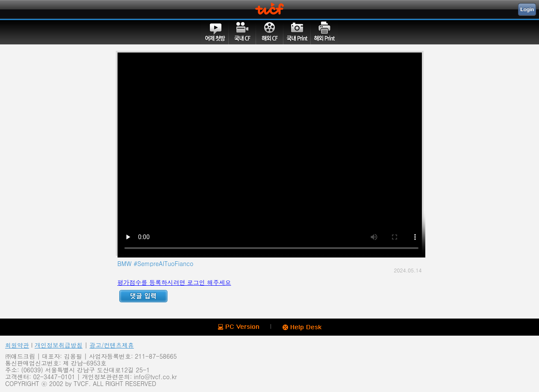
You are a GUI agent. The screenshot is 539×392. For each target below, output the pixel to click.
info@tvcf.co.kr (155, 377)
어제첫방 (215, 32)
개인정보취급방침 (59, 345)
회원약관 (17, 345)
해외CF (270, 32)
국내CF (242, 32)
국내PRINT (297, 32)
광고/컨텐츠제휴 (112, 345)
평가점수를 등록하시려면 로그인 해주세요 (174, 282)
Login (527, 9)
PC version (239, 327)
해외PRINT (324, 32)
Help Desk (302, 328)
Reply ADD (143, 296)
